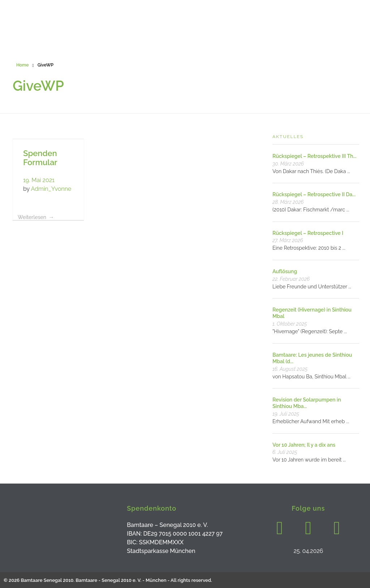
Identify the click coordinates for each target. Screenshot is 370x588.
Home (22, 65)
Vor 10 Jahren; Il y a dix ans (304, 445)
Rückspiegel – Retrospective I (308, 233)
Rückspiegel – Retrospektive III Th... (314, 156)
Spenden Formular (40, 158)
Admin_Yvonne (51, 189)
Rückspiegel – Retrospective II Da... (314, 194)
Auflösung (285, 271)
